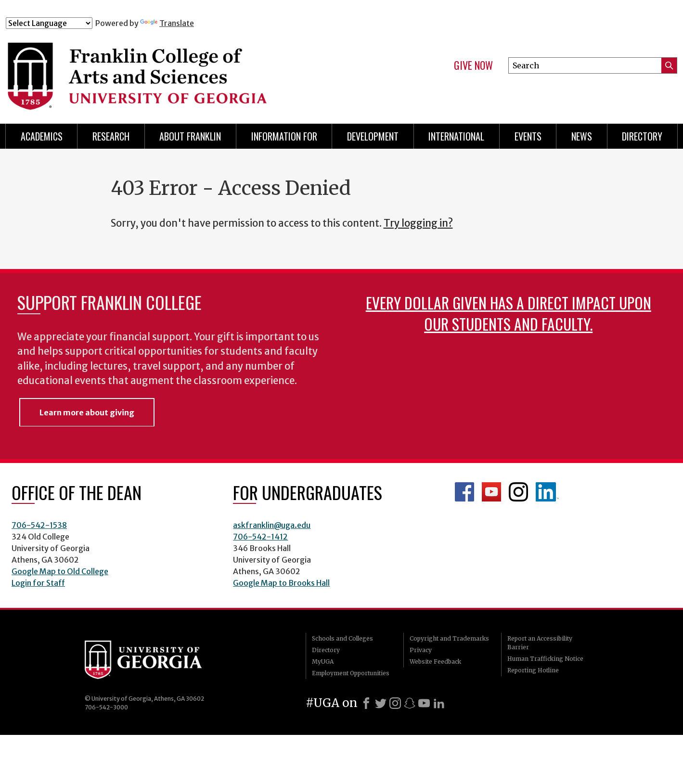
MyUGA (323, 662)
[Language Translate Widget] (49, 23)
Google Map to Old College (60, 571)
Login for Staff (38, 583)
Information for (284, 136)
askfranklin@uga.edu (272, 525)
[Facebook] (366, 703)
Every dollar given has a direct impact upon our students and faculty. (509, 313)
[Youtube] (424, 703)
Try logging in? (418, 223)
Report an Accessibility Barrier (540, 643)
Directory (642, 136)
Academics (42, 136)
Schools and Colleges (342, 638)
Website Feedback (435, 662)
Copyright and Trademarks (449, 638)
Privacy (421, 650)
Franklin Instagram (518, 492)
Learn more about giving (87, 412)
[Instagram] (395, 703)
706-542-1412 (260, 537)
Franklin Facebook (464, 492)
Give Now (473, 65)
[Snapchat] (410, 703)
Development (373, 136)
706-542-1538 (39, 525)
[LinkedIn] (439, 703)
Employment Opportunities (351, 673)
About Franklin (190, 136)
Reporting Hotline (533, 670)
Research (111, 136)
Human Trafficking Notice (545, 659)
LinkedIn (547, 492)
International (456, 136)
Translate (167, 23)
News (582, 136)
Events (528, 136)
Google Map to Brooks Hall (281, 583)
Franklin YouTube (491, 492)
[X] (381, 703)
